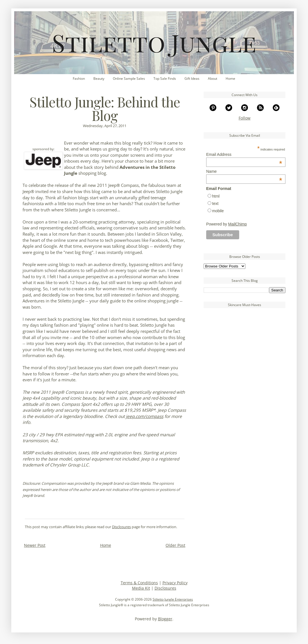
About (213, 78)
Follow (245, 118)
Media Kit (141, 588)
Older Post (175, 545)
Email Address (244, 154)
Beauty (99, 78)
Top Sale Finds (165, 78)
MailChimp (237, 224)
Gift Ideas (192, 78)
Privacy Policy (175, 583)
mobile (218, 211)
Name (244, 171)
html (216, 196)
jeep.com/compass (145, 416)
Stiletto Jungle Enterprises (173, 599)
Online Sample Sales (129, 78)
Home (230, 78)
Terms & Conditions (139, 583)
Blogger (165, 619)
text (215, 203)
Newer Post (35, 545)
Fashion (79, 78)
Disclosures (121, 527)
